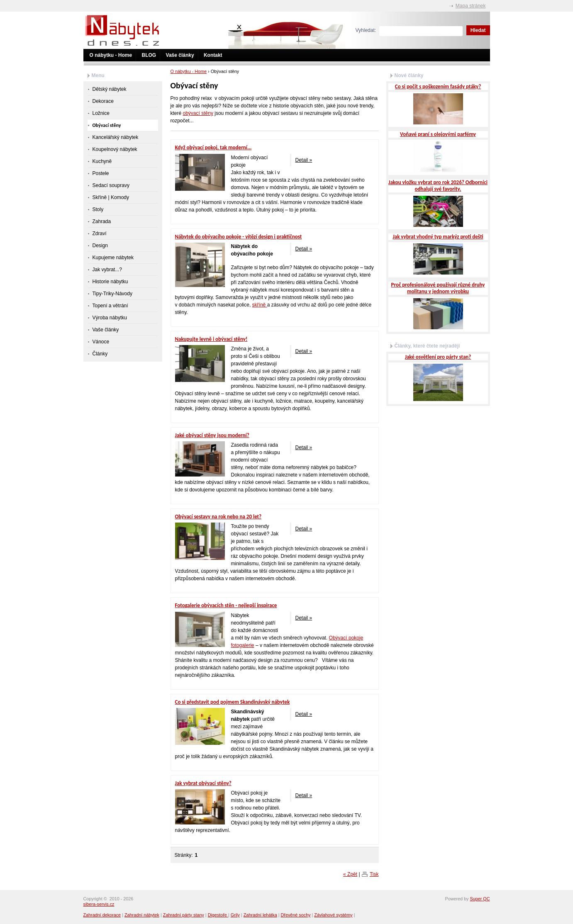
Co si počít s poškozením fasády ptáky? (438, 86)
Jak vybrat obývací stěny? (203, 783)
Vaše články (180, 55)
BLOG (149, 55)
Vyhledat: (366, 30)
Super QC (480, 899)
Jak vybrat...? (107, 270)
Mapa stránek (471, 6)
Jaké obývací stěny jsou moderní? (212, 435)
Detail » (304, 160)
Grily (235, 915)
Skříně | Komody (111, 197)
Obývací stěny (107, 125)
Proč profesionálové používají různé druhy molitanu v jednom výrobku (438, 288)
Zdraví (100, 233)
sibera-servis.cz (99, 904)
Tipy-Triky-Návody (112, 294)
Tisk (374, 874)
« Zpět (350, 874)
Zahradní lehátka (260, 915)
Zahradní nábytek (142, 915)
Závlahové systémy (333, 915)
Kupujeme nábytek (113, 258)
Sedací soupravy (111, 185)
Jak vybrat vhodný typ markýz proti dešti (438, 237)
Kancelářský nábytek (116, 137)
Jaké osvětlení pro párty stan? (438, 357)
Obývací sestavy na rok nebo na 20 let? (218, 517)
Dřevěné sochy (296, 915)
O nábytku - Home (111, 55)
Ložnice (101, 113)
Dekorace (103, 101)
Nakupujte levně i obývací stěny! (211, 339)
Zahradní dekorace (102, 915)
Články (100, 354)
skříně (260, 305)
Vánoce (101, 342)
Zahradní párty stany (184, 915)
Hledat (478, 30)
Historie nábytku (110, 282)
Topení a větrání (110, 306)
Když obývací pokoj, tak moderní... (213, 147)
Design (100, 246)
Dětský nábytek (110, 89)
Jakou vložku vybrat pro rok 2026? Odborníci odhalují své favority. (438, 186)
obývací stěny (198, 113)
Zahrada (102, 221)
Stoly (98, 209)
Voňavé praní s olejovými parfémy (438, 134)
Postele (101, 173)
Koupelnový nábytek (115, 149)
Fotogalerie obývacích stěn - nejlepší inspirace (226, 605)
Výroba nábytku (110, 318)
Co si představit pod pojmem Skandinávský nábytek (233, 702)
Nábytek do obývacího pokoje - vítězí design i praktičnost (239, 237)
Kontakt (213, 55)
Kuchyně (102, 161)
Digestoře (218, 915)
